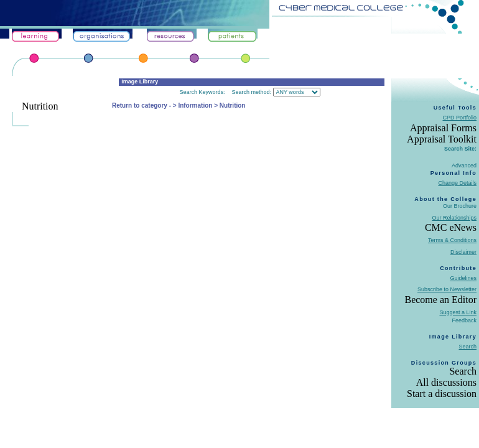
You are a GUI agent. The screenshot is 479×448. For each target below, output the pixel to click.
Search (467, 347)
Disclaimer (463, 252)
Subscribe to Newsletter (447, 289)
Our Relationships (454, 218)
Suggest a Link (458, 312)
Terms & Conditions (452, 240)
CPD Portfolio (459, 118)
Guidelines (463, 278)
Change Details (457, 183)
